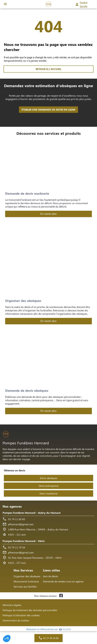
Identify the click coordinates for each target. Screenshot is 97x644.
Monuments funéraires (26, 581)
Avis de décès (50, 576)
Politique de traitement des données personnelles (30, 610)
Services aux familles (25, 586)
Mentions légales (12, 605)
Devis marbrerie (48, 493)
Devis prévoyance (49, 486)
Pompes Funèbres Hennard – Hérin (24, 541)
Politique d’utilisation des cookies (21, 615)
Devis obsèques (49, 478)
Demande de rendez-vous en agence (63, 581)
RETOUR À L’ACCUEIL (48, 69)
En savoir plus (48, 214)
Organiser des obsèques (27, 576)
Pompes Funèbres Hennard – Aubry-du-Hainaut (32, 513)
